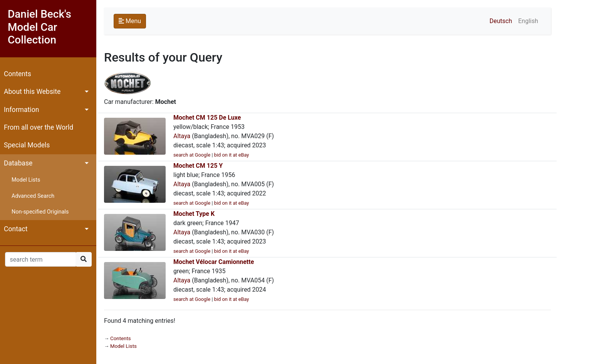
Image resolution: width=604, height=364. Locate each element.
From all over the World (39, 127)
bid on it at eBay (232, 155)
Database (18, 163)
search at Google (192, 155)
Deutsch (501, 21)
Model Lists (26, 180)
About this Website (32, 92)
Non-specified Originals (40, 212)
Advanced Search (33, 196)
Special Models (27, 145)
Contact (16, 229)
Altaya (182, 136)
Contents (18, 74)
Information (21, 110)
